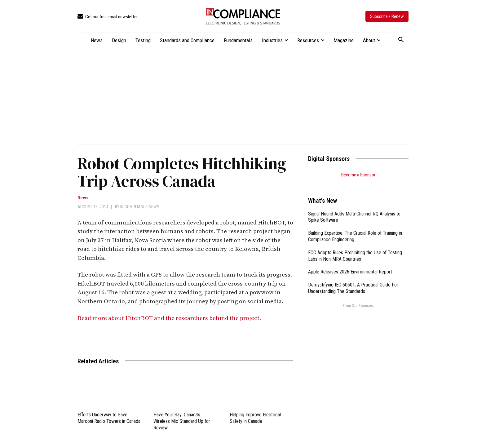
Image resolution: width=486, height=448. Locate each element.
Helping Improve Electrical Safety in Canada (255, 418)
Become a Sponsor (358, 175)
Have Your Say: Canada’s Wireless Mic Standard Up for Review (182, 421)
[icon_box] (108, 17)
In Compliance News (140, 207)
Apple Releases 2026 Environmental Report (350, 264)
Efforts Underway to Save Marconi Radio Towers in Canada (109, 418)
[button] (401, 40)
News (83, 198)
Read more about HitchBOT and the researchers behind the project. (170, 318)
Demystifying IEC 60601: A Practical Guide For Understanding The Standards (353, 280)
